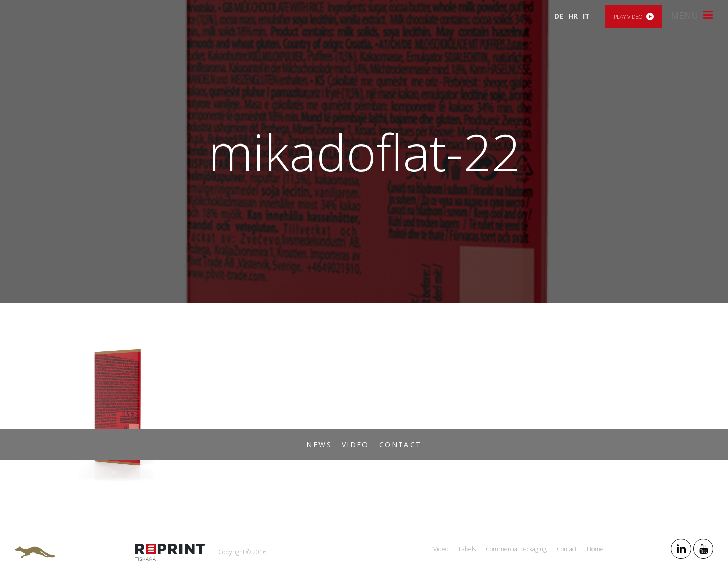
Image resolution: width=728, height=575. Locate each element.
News (319, 444)
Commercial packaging (516, 549)
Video (355, 444)
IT (586, 16)
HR (573, 16)
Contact (400, 444)
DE (559, 16)
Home (595, 549)
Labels (467, 549)
